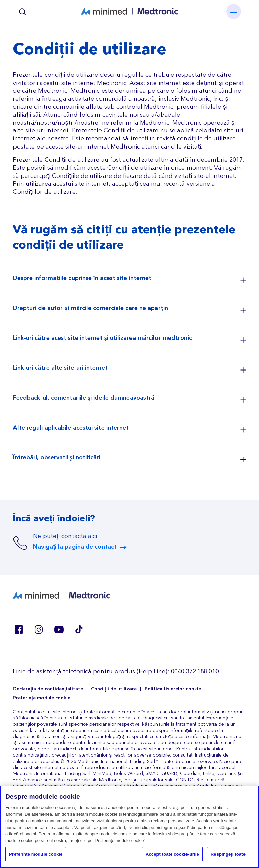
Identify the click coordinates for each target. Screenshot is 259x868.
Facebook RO (18, 630)
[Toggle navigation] (234, 11)
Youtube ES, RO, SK (59, 630)
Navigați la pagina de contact (75, 547)
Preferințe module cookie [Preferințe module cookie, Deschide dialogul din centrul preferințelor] (36, 855)
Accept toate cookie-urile (172, 855)
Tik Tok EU (79, 630)
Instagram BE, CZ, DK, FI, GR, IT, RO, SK (38, 630)
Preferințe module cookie (42, 698)
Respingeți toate (228, 855)
